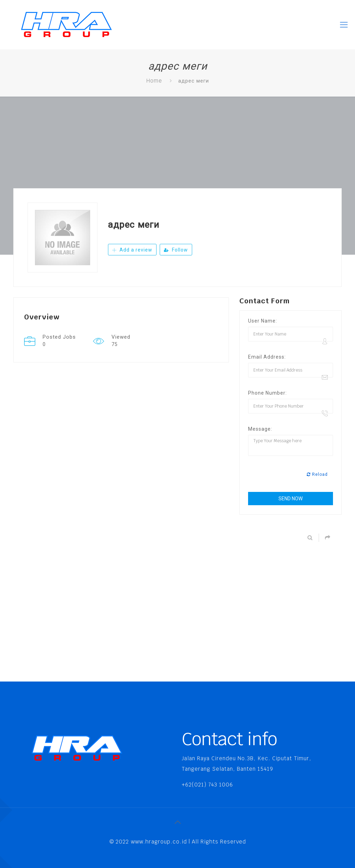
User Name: (263, 321)
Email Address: (267, 357)
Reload (317, 474)
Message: (260, 429)
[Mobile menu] (344, 24)
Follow (176, 250)
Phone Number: (267, 393)
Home (154, 81)
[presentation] (301, 475)
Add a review (132, 250)
